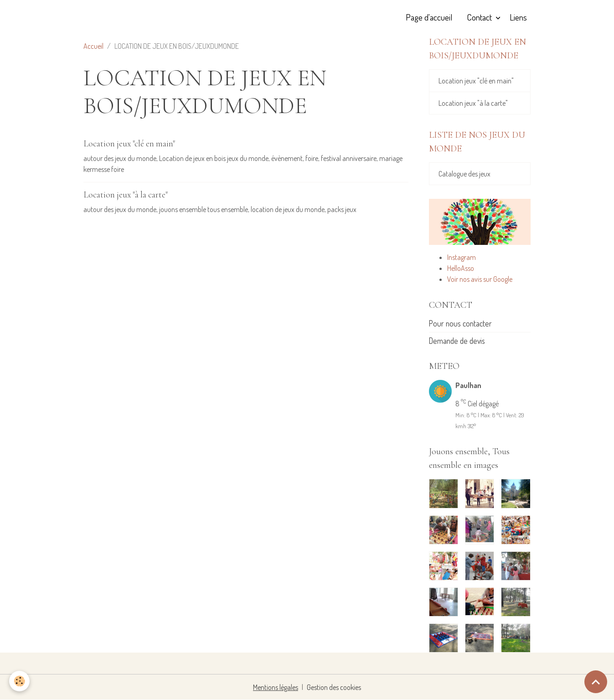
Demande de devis (457, 341)
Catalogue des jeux (464, 174)
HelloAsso (461, 268)
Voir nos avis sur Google (480, 279)
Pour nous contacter (460, 323)
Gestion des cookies (334, 687)
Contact (480, 17)
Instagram (462, 257)
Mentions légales (276, 687)
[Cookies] (19, 681)
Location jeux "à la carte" (126, 195)
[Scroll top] (596, 682)
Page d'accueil (429, 17)
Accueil (93, 46)
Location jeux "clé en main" (129, 144)
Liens (518, 17)
